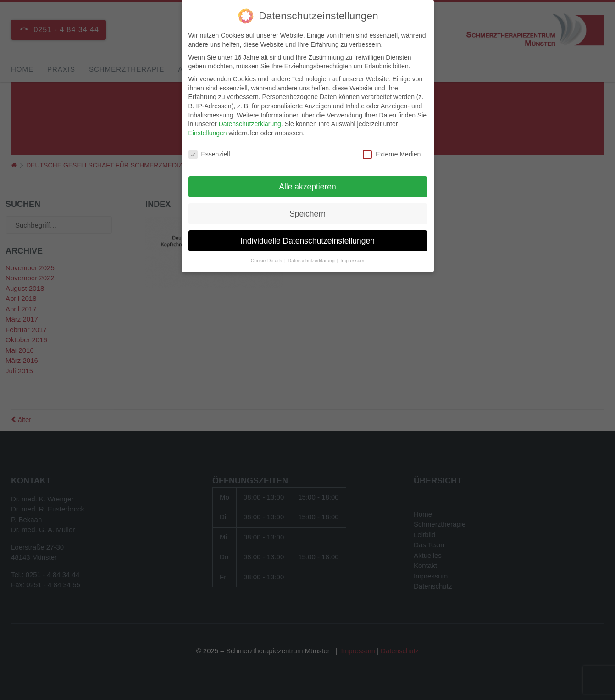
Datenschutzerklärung (250, 122)
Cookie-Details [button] (267, 259)
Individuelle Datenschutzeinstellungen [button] (307, 239)
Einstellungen (208, 131)
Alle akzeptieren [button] (307, 185)
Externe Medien (392, 153)
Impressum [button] (352, 259)
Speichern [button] (307, 212)
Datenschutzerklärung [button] (312, 259)
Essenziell (209, 153)
